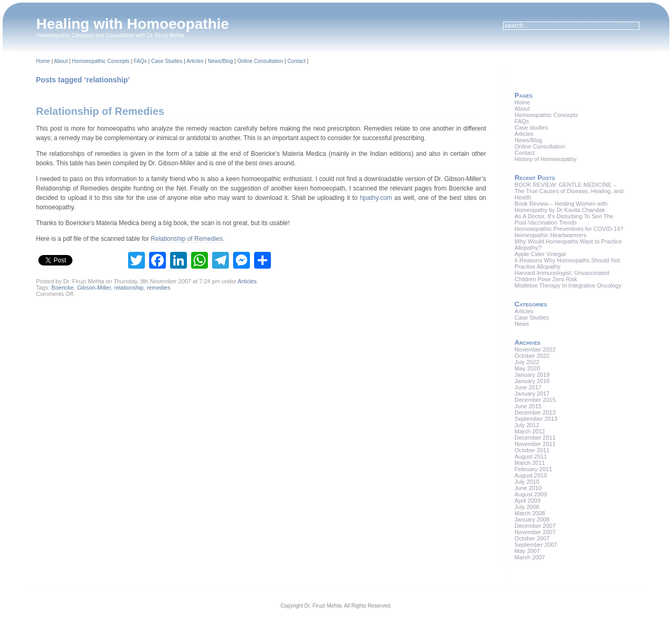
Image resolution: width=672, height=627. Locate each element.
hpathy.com (376, 198)
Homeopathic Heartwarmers (550, 235)
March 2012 (530, 431)
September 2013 (536, 419)
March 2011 (530, 463)
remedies (158, 288)
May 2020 (527, 368)
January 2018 (532, 381)
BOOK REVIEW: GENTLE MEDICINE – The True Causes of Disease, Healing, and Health (569, 191)
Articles (195, 61)
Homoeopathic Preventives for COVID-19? (569, 229)
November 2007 (535, 532)
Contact (296, 61)
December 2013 (535, 412)
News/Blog (220, 61)
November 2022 (535, 349)
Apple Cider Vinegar (540, 254)
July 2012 (527, 425)
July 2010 (527, 482)
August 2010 (531, 475)
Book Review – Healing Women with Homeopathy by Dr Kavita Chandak (561, 207)
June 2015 (528, 406)
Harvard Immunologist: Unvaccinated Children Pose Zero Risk (562, 276)
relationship (129, 288)
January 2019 (532, 375)
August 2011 (531, 456)
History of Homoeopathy (545, 159)
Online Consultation (260, 61)
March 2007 (530, 557)
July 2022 (527, 362)
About (61, 61)
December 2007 (535, 526)
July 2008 (527, 507)
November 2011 (535, 444)
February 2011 (533, 469)
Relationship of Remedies (101, 111)
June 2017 (528, 387)
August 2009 (531, 494)
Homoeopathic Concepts (101, 61)
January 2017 (532, 394)
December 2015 (535, 400)
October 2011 (532, 450)
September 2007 (536, 545)
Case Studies (167, 61)
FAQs (140, 61)
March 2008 (530, 513)
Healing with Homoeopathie (133, 24)
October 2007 (532, 538)
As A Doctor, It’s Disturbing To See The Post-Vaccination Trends (564, 219)
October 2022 (532, 356)
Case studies (531, 127)
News (522, 324)
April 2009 (528, 501)
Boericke (63, 288)
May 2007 (527, 551)
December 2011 (535, 438)
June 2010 (528, 488)
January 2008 (532, 519)
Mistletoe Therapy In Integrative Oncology (568, 285)
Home (43, 61)
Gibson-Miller (94, 288)
